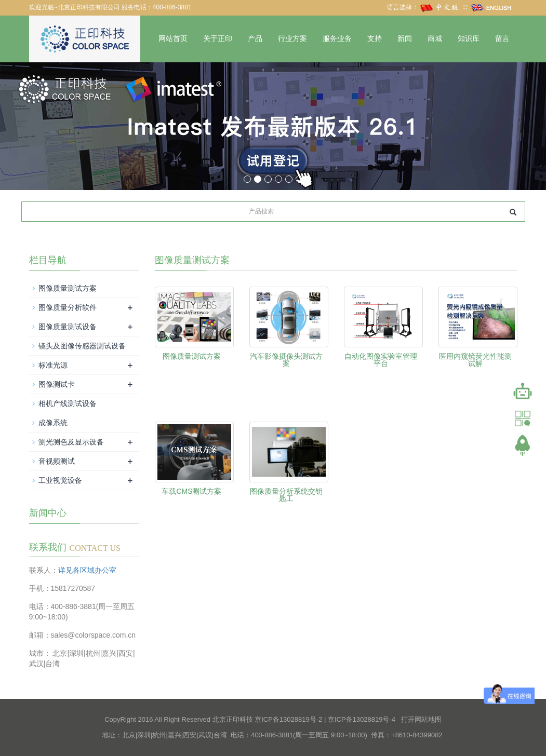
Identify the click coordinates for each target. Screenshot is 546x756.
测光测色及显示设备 (71, 442)
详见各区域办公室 (87, 570)
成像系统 (53, 423)
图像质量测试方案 (192, 356)
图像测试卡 (57, 384)
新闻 (405, 39)
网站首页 (173, 39)
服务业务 (337, 39)
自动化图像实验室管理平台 (381, 360)
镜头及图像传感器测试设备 (82, 346)
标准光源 (53, 365)
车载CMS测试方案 (191, 491)
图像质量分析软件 (68, 307)
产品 (255, 39)
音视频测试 (57, 461)
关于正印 (218, 39)
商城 (435, 39)
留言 (502, 39)
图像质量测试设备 (68, 327)
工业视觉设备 (60, 480)
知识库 (469, 39)
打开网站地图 (421, 719)
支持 (375, 39)
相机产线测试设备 (68, 403)
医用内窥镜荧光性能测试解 (475, 360)
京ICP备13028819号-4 (362, 719)
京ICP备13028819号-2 (288, 719)
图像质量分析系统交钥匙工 (286, 495)
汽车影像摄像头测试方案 (286, 360)
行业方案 (292, 39)
